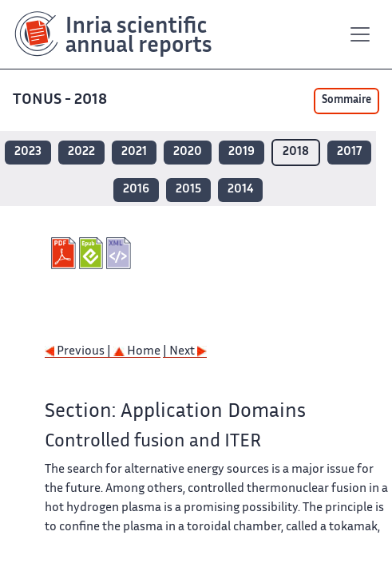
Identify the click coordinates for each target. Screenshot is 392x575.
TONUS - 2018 (61, 100)
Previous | (79, 352)
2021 (134, 152)
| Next (185, 352)
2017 (349, 152)
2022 (81, 152)
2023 (28, 152)
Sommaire (346, 101)
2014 (240, 190)
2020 (188, 152)
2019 (242, 152)
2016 (136, 190)
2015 (188, 190)
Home (137, 352)
